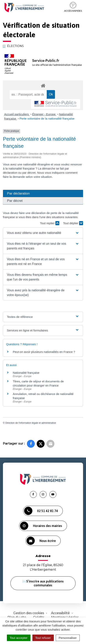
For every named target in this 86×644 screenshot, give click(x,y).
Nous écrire (41, 541)
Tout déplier (73, 223)
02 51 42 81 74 (41, 511)
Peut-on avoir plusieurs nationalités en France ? (44, 352)
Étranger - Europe (44, 114)
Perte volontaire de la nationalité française (47, 119)
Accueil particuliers (17, 114)
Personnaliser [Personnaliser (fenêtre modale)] (68, 638)
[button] (43, 233)
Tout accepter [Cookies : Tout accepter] (19, 638)
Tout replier (50, 223)
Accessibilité (60, 613)
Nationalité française (26, 373)
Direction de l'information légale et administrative (31, 423)
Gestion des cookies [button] (29, 613)
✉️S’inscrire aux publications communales (43, 583)
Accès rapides (73, 7)
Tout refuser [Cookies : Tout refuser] (43, 638)
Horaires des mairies (41, 526)
